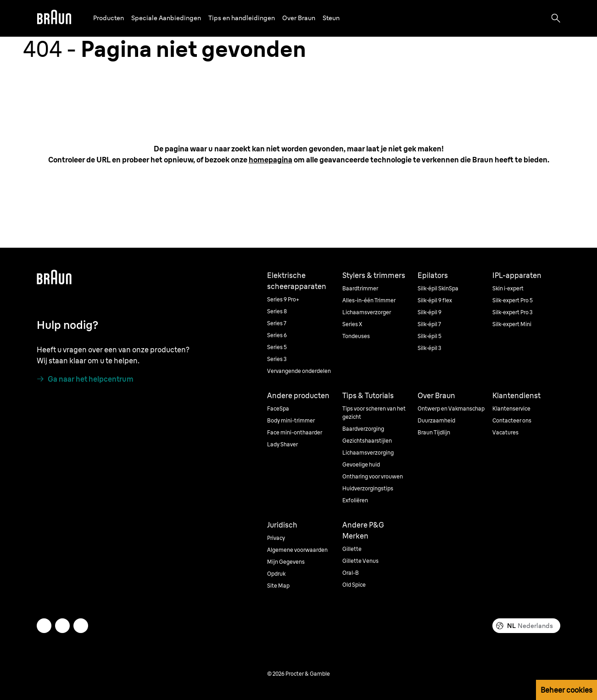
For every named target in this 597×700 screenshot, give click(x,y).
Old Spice (354, 585)
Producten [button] (109, 18)
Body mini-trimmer (291, 420)
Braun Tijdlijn (434, 432)
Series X (352, 324)
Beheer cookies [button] (566, 690)
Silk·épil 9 (430, 312)
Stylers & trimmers (374, 275)
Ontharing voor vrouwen (373, 476)
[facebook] (62, 626)
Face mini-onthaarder (295, 432)
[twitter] (44, 626)
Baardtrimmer (360, 288)
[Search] (556, 18)
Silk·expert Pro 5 (513, 300)
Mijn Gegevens (286, 562)
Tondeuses (356, 336)
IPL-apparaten (517, 275)
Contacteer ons (512, 420)
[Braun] (54, 18)
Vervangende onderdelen (299, 371)
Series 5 (277, 347)
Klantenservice (511, 408)
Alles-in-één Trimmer (369, 300)
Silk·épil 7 (429, 324)
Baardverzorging (363, 429)
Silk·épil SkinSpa (438, 288)
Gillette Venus (360, 561)
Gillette (352, 549)
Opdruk (276, 574)
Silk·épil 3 (430, 348)
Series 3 (277, 359)
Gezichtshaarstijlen (367, 441)
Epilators (433, 275)
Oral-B (351, 573)
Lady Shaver (282, 444)
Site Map (278, 586)
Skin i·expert (508, 288)
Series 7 (277, 323)
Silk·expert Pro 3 (513, 312)
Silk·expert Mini (512, 324)
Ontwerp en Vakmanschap (451, 408)
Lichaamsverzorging (368, 453)
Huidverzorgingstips (368, 488)
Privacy (276, 538)
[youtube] (81, 626)
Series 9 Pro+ (283, 299)
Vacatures (505, 432)
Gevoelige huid (361, 464)
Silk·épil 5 (430, 336)
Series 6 (277, 335)
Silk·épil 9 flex (435, 300)
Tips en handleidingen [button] (242, 18)
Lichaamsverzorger (367, 312)
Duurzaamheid (436, 420)
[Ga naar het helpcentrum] (85, 379)
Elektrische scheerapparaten (297, 281)
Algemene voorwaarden (297, 550)
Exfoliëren (355, 500)
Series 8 (277, 311)
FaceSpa (278, 408)
